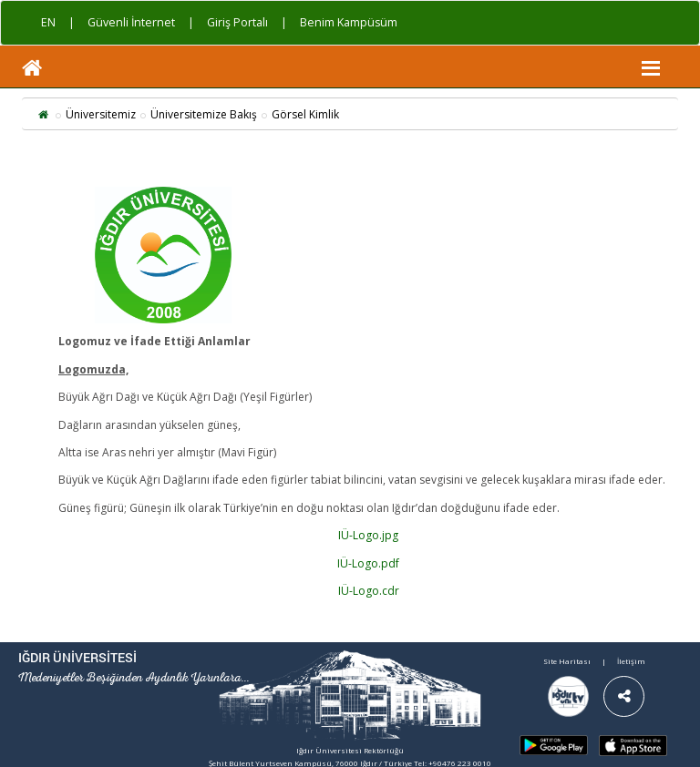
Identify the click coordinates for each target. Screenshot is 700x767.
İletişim (631, 661)
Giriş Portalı (237, 22)
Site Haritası (567, 661)
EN (48, 22)
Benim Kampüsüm (349, 22)
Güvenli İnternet (131, 22)
